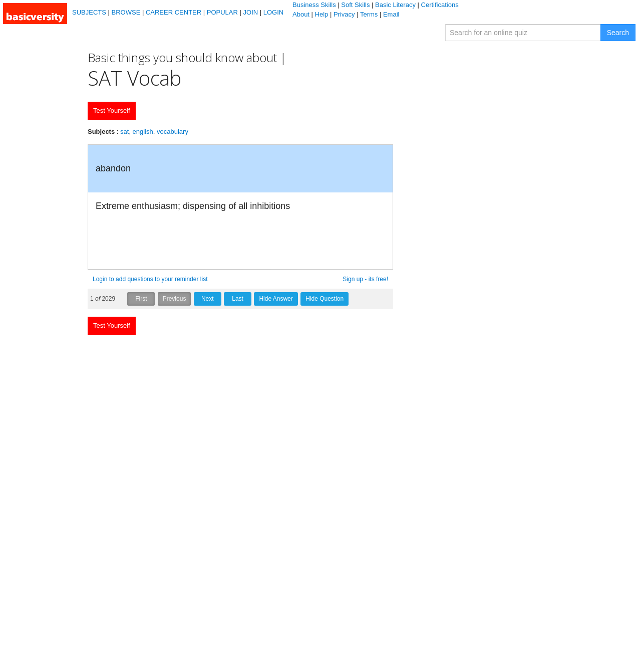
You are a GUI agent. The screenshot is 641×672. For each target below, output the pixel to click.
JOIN (251, 12)
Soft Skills (355, 5)
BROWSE (126, 12)
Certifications (440, 5)
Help (322, 14)
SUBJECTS (89, 12)
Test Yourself (112, 110)
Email (391, 14)
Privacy (344, 14)
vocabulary (173, 132)
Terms (369, 14)
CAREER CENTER (174, 12)
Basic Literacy (395, 5)
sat (124, 132)
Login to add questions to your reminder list (150, 279)
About (301, 14)
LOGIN (273, 12)
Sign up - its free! (365, 279)
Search (618, 33)
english (143, 132)
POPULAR (222, 12)
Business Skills (314, 5)
